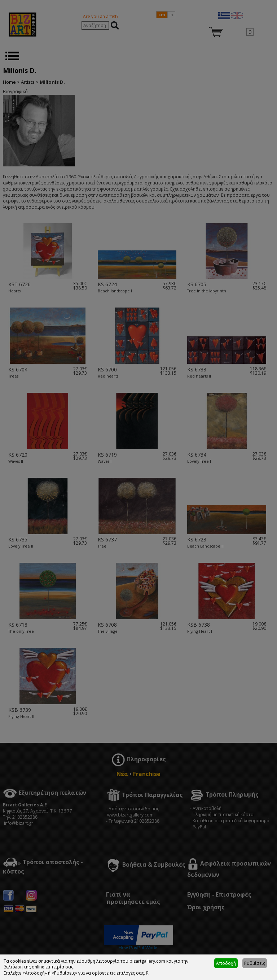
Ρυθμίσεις (255, 963)
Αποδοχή (226, 963)
